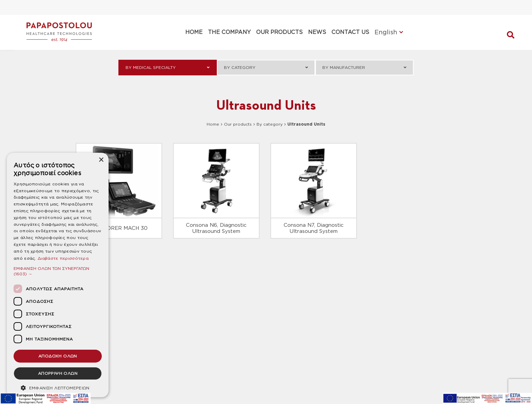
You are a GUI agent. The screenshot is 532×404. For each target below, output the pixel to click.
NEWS (317, 32)
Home (213, 124)
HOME (194, 32)
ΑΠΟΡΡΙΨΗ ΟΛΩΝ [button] (58, 373)
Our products (238, 124)
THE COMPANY (229, 32)
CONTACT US (350, 32)
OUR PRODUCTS (279, 32)
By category (270, 124)
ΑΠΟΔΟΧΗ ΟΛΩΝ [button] (58, 356)
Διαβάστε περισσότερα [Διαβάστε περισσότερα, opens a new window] (63, 258)
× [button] (101, 160)
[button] (58, 271)
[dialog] (58, 275)
